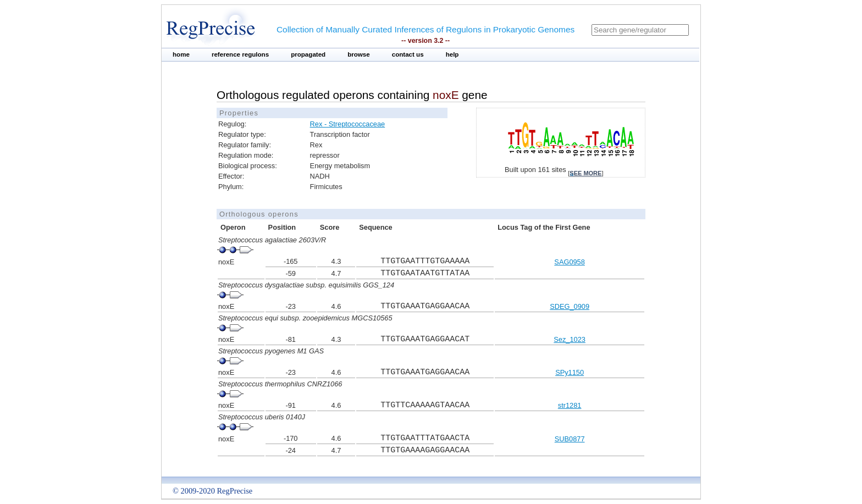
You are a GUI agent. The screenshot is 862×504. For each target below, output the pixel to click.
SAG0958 (570, 262)
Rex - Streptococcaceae (348, 124)
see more (585, 173)
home (181, 54)
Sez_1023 (570, 339)
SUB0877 (570, 439)
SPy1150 (570, 372)
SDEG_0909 (570, 306)
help (452, 54)
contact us (408, 54)
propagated (308, 54)
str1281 (570, 405)
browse (359, 54)
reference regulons (240, 54)
